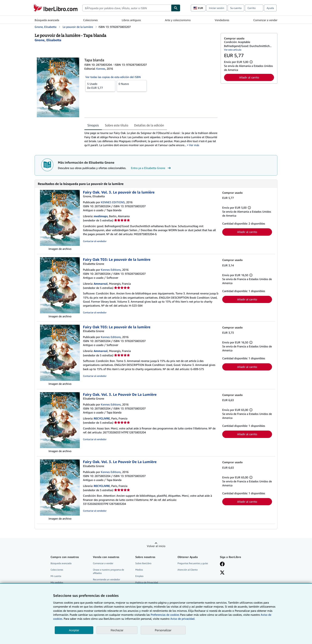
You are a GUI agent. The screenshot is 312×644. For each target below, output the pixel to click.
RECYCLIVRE (102, 418)
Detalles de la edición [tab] (149, 125)
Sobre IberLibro (143, 563)
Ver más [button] (194, 145)
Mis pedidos (57, 582)
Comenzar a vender (265, 20)
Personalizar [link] (163, 630)
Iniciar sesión (217, 8)
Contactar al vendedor (95, 241)
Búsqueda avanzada (47, 20)
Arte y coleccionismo (178, 20)
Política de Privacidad (147, 582)
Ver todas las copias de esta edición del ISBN (113, 77)
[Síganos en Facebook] (222, 564)
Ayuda (270, 8)
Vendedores (222, 20)
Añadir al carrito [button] (249, 77)
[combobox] (127, 8)
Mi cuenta (56, 576)
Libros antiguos (131, 20)
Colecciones (90, 20)
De (100, 86)
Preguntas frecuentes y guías (193, 563)
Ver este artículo (233, 50)
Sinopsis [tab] (93, 125)
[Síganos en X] (222, 573)
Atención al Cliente (188, 570)
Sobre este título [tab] (117, 125)
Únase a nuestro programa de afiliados (108, 571)
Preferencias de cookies (165, 615)
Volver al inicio (156, 546)
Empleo (139, 576)
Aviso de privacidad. (183, 619)
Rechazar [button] (117, 630)
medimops (101, 216)
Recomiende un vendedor (106, 579)
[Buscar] (176, 8)
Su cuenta (236, 8)
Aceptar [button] (74, 630)
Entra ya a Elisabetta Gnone (151, 168)
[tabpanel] (151, 139)
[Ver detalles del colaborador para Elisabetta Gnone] (48, 40)
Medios (139, 570)
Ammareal (101, 284)
